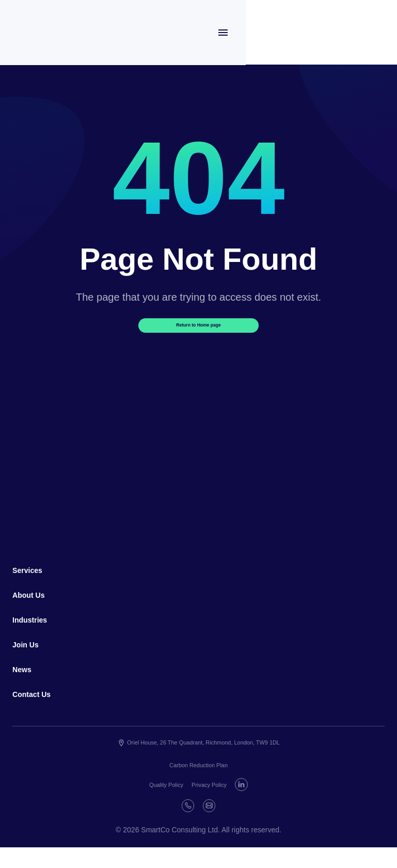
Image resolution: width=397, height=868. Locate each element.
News (25, 686)
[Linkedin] (173, 825)
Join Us (29, 661)
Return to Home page (199, 334)
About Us (33, 610)
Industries (35, 636)
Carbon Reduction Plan (198, 784)
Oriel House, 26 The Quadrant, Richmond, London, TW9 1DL (198, 762)
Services (31, 585)
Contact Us (37, 712)
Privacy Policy (224, 803)
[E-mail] (224, 825)
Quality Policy (172, 803)
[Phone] (198, 825)
